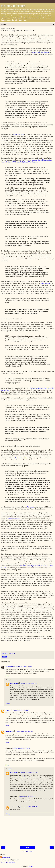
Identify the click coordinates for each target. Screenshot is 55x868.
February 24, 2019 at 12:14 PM (29, 772)
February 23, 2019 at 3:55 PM (24, 667)
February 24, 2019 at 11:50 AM (22, 748)
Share (4, 657)
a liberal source (45, 283)
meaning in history (13, 6)
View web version (27, 851)
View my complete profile (8, 862)
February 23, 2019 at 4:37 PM (29, 683)
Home (27, 848)
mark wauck (14, 683)
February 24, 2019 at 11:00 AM (24, 731)
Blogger (31, 866)
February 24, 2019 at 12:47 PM (29, 807)
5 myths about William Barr (40, 53)
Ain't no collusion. (23, 777)
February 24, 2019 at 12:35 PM (26, 796)
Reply (7, 676)
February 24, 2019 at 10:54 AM (20, 710)
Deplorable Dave (10, 667)
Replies (10, 680)
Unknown (8, 710)
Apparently (30, 507)
